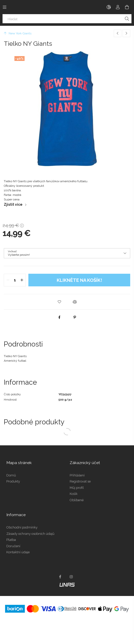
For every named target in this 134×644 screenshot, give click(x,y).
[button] (60, 302)
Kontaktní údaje (18, 552)
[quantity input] (15, 280)
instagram (71, 577)
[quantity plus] (22, 280)
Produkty (13, 481)
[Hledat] (67, 19)
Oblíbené (77, 500)
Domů (11, 475)
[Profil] (118, 7)
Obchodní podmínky (22, 527)
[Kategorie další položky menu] (5, 7)
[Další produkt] (126, 33)
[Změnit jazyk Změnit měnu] (109, 7)
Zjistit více (13, 204)
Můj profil (77, 488)
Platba (11, 540)
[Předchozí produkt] (118, 33)
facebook (60, 577)
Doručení (13, 546)
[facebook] (60, 317)
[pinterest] (75, 317)
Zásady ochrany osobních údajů (30, 534)
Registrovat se (80, 481)
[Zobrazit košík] (127, 7)
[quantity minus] (8, 280)
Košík (74, 494)
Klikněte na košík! (79, 280)
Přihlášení (77, 475)
